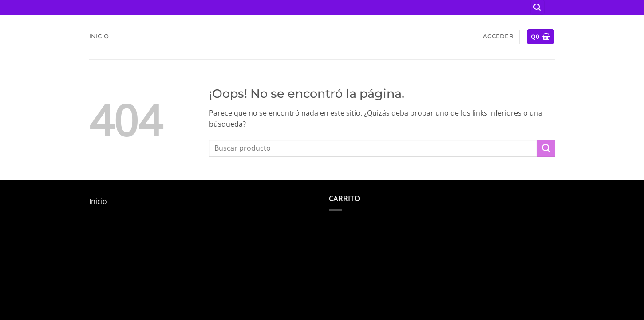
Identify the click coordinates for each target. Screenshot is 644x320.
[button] (537, 7)
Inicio (99, 36)
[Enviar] (546, 148)
